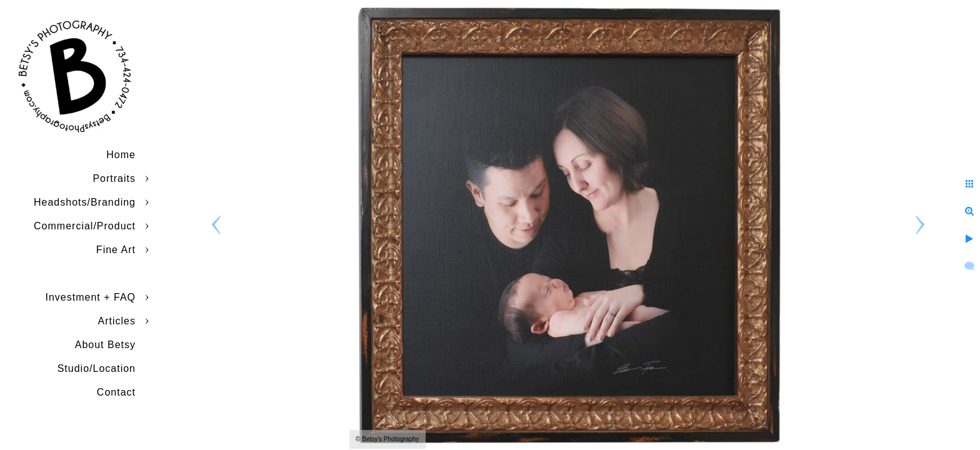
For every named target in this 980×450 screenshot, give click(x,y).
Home (121, 155)
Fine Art (116, 250)
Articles (117, 321)
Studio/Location (97, 368)
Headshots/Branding (85, 202)
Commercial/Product (85, 226)
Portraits (114, 178)
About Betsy (105, 345)
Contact (116, 392)
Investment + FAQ (91, 297)
